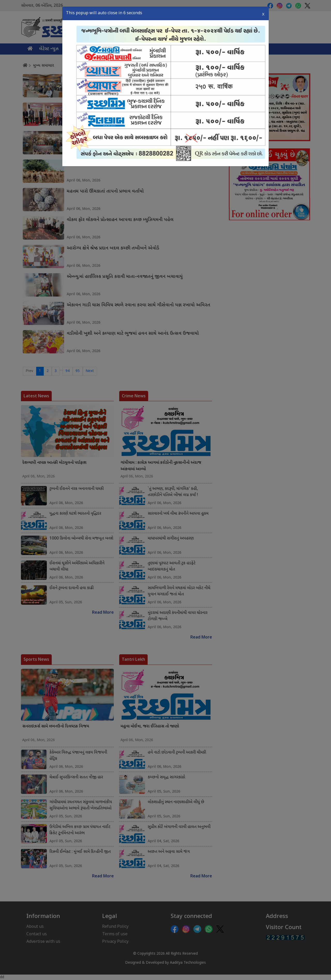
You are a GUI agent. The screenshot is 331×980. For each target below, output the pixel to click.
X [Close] (263, 13)
